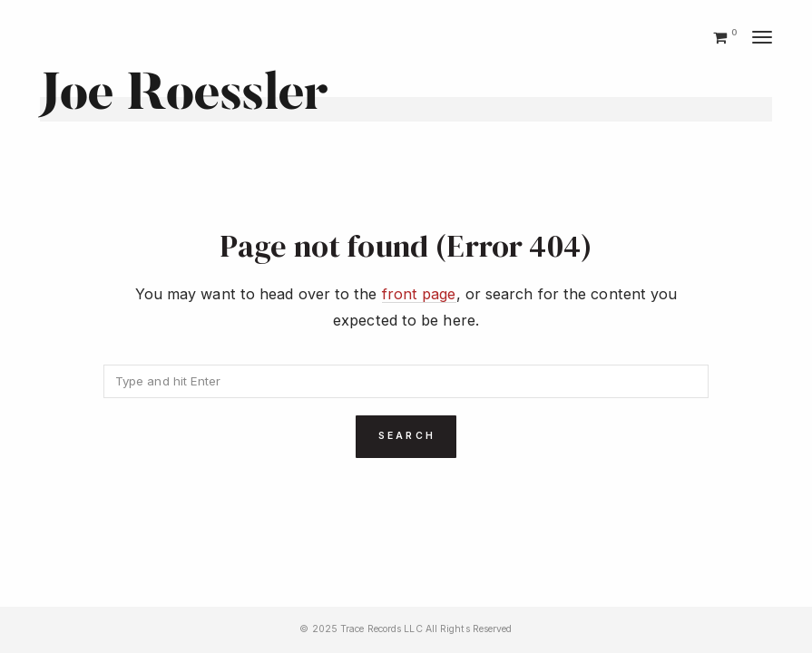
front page (419, 294)
